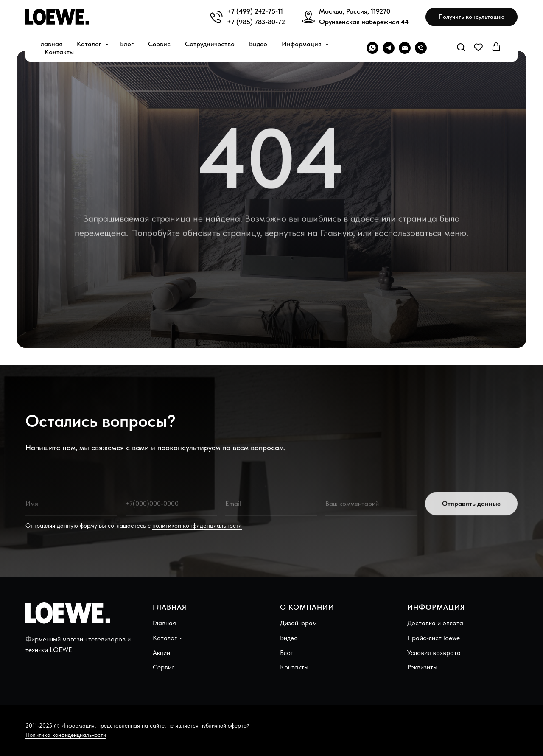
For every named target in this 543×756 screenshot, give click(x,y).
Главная (50, 44)
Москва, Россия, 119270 (355, 11)
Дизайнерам (298, 623)
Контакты (59, 52)
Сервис (159, 44)
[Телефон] (421, 48)
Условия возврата (434, 653)
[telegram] (389, 48)
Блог (127, 44)
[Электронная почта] (405, 48)
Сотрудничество (210, 44)
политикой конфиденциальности (197, 526)
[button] (472, 17)
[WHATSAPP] (372, 48)
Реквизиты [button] (422, 667)
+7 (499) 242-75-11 (255, 11)
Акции (161, 653)
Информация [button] (302, 44)
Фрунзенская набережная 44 (364, 22)
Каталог (90, 44)
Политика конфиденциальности (66, 735)
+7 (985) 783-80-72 (256, 22)
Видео (258, 44)
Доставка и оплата (435, 623)
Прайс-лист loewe (434, 638)
